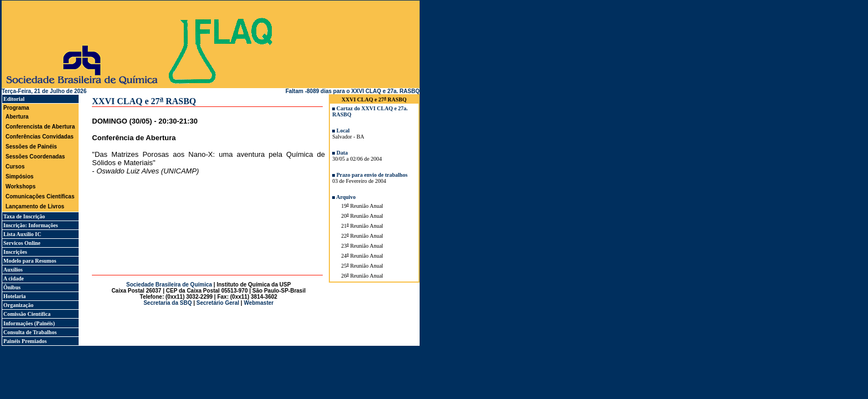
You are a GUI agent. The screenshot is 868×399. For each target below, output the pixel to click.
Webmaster (259, 303)
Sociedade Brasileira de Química (169, 285)
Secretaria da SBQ (167, 303)
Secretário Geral (218, 303)
